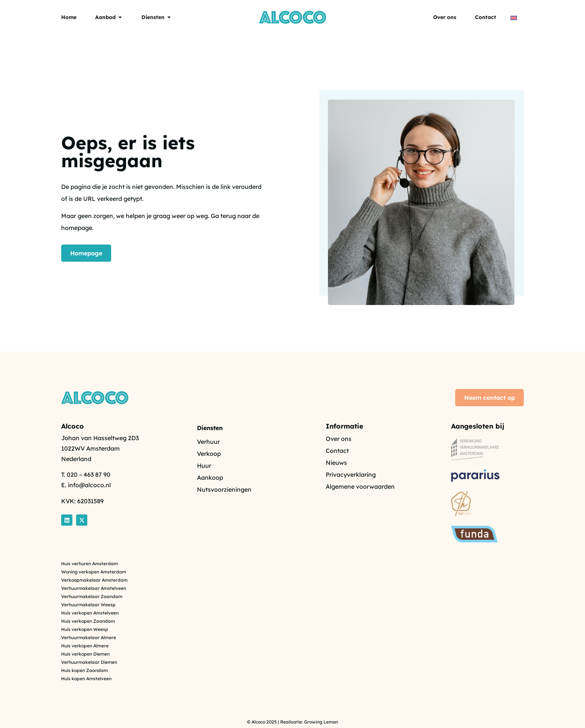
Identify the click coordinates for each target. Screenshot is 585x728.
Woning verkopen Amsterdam (94, 572)
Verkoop (209, 454)
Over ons (339, 439)
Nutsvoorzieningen (224, 489)
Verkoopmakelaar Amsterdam (94, 580)
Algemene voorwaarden (360, 486)
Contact (337, 451)
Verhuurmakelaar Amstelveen (94, 588)
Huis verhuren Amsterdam (90, 564)
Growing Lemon (321, 722)
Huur (204, 466)
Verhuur (208, 442)
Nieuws (336, 463)
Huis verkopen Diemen (85, 654)
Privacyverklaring (351, 475)
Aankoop (210, 477)
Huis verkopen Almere (85, 646)
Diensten (210, 428)
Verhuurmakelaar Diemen (89, 662)
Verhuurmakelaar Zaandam (92, 597)
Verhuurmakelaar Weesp (88, 605)
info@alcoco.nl (89, 485)
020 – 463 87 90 (89, 475)
